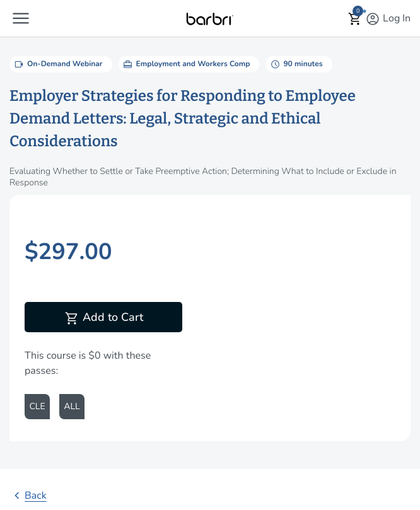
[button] (21, 18)
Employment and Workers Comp (186, 64)
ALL (72, 406)
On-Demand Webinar (58, 64)
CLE (37, 406)
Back (28, 496)
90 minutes (295, 64)
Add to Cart (104, 318)
